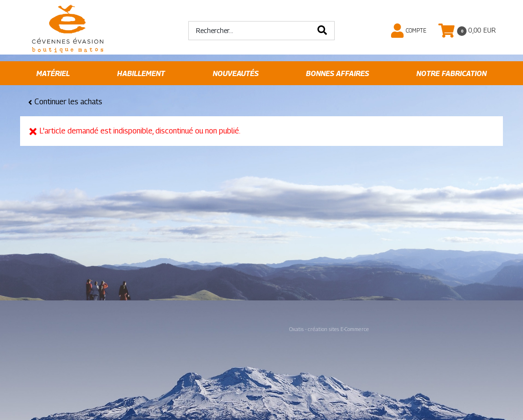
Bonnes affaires (338, 73)
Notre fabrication (452, 73)
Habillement (141, 73)
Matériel (53, 73)
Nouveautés (236, 73)
